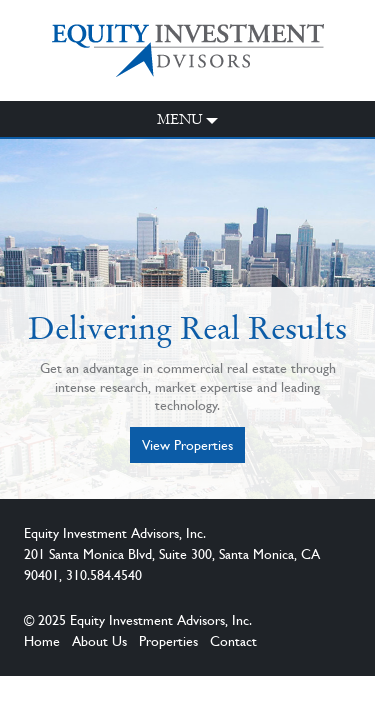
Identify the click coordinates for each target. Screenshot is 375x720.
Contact (233, 641)
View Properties (187, 445)
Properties (168, 641)
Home (42, 641)
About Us (99, 641)
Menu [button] (180, 119)
